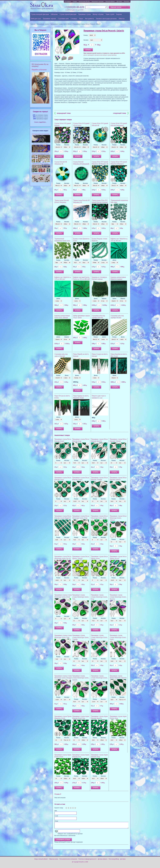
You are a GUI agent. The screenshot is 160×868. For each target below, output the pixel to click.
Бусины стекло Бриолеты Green (81, 240)
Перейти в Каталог (39, 70)
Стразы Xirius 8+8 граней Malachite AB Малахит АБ (100, 163)
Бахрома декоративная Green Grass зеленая (62, 317)
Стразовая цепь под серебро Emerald (98, 317)
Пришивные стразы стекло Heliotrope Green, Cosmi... (118, 637)
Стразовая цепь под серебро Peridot (117, 317)
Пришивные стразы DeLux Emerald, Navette (99, 440)
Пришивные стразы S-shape (40, 164)
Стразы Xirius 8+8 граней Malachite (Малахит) (119, 163)
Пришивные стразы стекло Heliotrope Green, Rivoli (63, 596)
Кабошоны (54, 14)
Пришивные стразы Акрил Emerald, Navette (99, 717)
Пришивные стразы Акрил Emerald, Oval (81, 756)
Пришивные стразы (84, 14)
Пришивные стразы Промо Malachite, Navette (118, 677)
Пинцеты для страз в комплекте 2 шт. (99, 397)
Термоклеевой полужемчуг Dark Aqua (119, 201)
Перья (81, 19)
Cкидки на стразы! (40, 112)
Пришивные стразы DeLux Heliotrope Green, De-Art (63, 557)
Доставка (119, 2)
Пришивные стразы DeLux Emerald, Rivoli (63, 440)
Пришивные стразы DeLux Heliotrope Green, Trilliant (118, 518)
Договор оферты (103, 860)
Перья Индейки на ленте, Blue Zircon (119, 355)
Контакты (127, 2)
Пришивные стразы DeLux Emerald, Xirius (63, 479)
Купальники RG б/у (84, 2)
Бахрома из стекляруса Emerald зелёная (99, 278)
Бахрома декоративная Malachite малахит (118, 278)
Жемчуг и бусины (98, 14)
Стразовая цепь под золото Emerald (61, 355)
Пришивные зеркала (49, 19)
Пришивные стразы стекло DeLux (61, 24)
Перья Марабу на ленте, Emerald (81, 355)
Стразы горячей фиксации (68, 14)
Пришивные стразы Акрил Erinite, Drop (118, 717)
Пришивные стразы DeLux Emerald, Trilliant (118, 440)
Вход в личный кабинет (41, 860)
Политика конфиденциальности (87, 860)
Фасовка (86, 40)
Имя (56, 811)
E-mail (56, 816)
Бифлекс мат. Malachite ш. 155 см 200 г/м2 (119, 240)
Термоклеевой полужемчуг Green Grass (62, 240)
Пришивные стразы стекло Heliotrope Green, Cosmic (99, 678)
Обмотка (122, 19)
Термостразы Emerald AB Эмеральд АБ (81, 201)
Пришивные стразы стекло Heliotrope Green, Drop (99, 597)
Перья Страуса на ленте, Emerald (100, 355)
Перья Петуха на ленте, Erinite (62, 397)
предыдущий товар (63, 113)
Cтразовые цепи (63, 19)
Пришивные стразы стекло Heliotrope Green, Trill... (81, 597)
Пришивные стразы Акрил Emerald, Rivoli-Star (81, 717)
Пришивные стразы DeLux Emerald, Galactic (118, 479)
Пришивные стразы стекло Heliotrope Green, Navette (118, 597)
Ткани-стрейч (110, 14)
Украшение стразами (97, 2)
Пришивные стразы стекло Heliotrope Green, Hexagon (63, 677)
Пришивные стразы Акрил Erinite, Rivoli (63, 756)
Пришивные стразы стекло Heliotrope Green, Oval (63, 636)
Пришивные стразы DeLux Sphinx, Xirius (99, 557)
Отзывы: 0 (58, 794)
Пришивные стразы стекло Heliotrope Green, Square (99, 637)
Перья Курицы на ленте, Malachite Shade (81, 397)
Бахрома (119, 14)
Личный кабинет (110, 2)
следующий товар (121, 113)
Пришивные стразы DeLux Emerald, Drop (81, 440)
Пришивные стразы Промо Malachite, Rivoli (63, 717)
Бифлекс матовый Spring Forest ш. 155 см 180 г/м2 (81, 278)
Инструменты (89, 19)
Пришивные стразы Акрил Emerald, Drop (99, 756)
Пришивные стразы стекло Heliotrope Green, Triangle (81, 637)
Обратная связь (54, 860)
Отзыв (56, 821)
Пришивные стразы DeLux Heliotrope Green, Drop (81, 517)
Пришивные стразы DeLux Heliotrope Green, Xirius (99, 517)
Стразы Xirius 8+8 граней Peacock (63, 124)
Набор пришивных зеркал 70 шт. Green (81, 317)
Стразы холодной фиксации (40, 14)
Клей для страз (36, 19)
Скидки (75, 2)
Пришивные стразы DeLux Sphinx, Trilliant (81, 557)
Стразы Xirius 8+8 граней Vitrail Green (81, 124)
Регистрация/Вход (114, 860)
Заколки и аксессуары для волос (106, 19)
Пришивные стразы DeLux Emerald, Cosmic (81, 479)
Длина (114, 260)
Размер (86, 35)
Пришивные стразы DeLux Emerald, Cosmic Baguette (63, 517)
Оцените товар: (59, 808)
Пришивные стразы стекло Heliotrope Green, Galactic (81, 678)
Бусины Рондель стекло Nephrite (99, 240)
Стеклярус (74, 19)
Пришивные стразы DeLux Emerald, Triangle (99, 479)
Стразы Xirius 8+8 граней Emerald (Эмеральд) (119, 124)
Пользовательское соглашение (68, 860)
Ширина (104, 299)
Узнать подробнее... (40, 122)
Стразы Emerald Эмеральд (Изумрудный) (81, 163)
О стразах (68, 2)
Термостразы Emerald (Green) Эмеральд (62, 201)
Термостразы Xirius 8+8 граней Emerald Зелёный (100, 201)
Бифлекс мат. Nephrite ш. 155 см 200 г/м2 (63, 278)
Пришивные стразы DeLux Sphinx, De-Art (118, 557)
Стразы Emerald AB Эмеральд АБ (61, 163)
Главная (33, 24)
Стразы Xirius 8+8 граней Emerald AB (100, 124)
